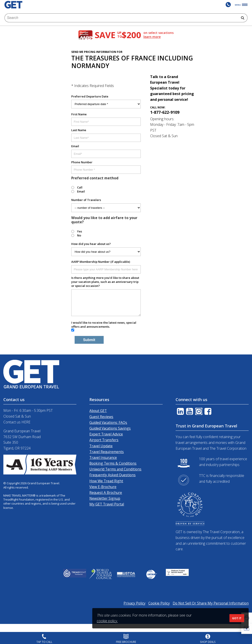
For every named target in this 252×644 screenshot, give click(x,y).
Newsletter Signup (105, 498)
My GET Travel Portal (107, 504)
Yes (80, 231)
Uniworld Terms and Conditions (115, 469)
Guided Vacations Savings (110, 428)
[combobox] (121, 18)
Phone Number (82, 162)
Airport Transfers (104, 440)
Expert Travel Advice (106, 434)
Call (80, 187)
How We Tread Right (106, 481)
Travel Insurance (103, 458)
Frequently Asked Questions (112, 475)
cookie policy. (107, 621)
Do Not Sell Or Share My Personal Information (211, 603)
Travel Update (101, 446)
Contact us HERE (17, 422)
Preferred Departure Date (90, 96)
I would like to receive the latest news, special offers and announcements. (104, 325)
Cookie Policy (159, 603)
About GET (98, 411)
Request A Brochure (106, 493)
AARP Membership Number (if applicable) (101, 262)
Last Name (79, 130)
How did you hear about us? (91, 244)
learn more (152, 37)
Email (75, 146)
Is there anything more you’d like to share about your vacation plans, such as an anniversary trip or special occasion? (105, 282)
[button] (247, 629)
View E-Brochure (103, 487)
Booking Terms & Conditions (113, 463)
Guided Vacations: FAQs (108, 422)
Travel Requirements (107, 452)
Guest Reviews (101, 417)
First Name (79, 114)
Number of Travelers (86, 200)
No (79, 235)
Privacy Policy (134, 603)
